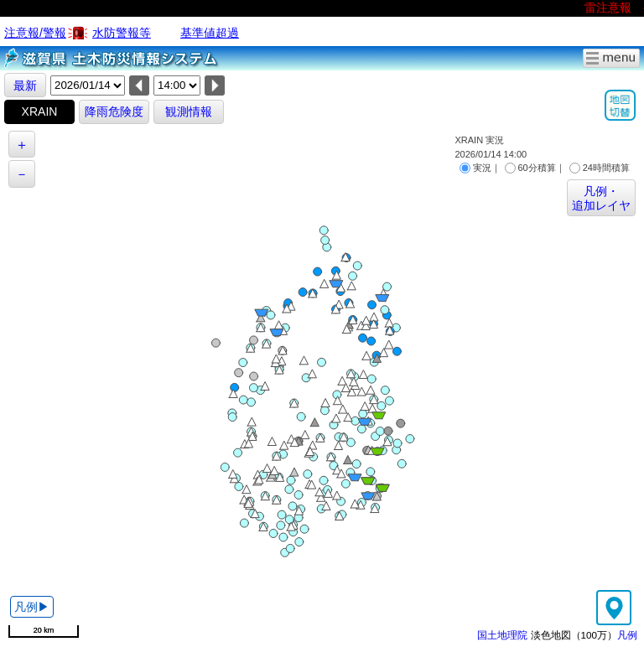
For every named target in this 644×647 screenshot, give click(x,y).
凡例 (627, 635)
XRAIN (40, 111)
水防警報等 (122, 33)
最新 (25, 85)
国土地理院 (502, 635)
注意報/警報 (35, 33)
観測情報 (189, 111)
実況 (475, 168)
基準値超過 (210, 33)
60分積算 (530, 168)
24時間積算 (600, 168)
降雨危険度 (114, 111)
